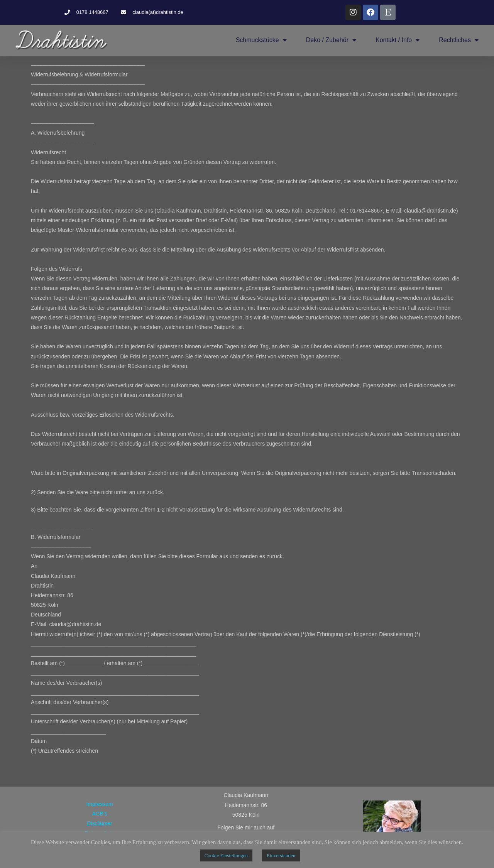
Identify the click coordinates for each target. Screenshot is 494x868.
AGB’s (99, 814)
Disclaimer (99, 823)
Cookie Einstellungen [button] (226, 855)
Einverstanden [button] (281, 855)
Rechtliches (459, 40)
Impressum (99, 804)
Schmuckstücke (261, 40)
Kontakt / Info (398, 40)
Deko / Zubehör (331, 40)
